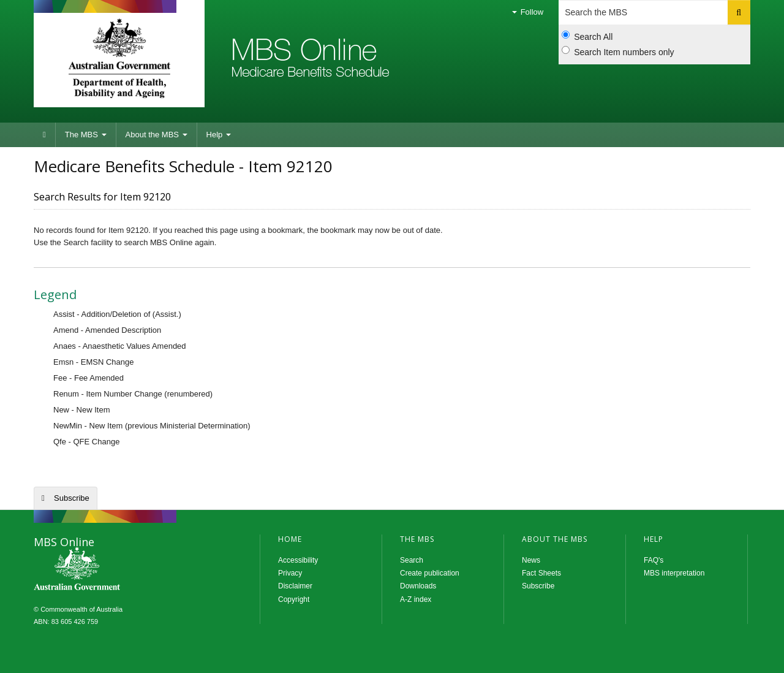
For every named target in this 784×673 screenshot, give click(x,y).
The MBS (86, 135)
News (531, 560)
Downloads (418, 586)
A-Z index (416, 599)
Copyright (294, 599)
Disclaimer (295, 586)
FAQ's (654, 560)
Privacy (290, 573)
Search (412, 560)
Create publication (430, 573)
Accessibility (298, 560)
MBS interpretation (674, 573)
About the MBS (156, 135)
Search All (587, 36)
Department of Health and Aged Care (119, 58)
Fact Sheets (541, 573)
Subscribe (72, 498)
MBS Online (110, 570)
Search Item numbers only (618, 51)
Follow (528, 12)
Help (219, 135)
